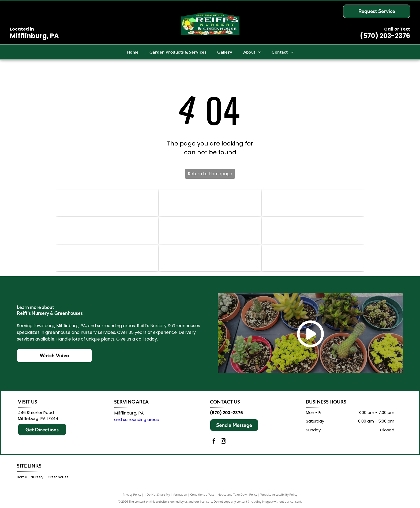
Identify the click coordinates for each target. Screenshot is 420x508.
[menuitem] (133, 52)
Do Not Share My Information (167, 494)
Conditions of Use (202, 494)
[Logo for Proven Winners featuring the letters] (107, 203)
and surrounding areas (136, 419)
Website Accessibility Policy (279, 494)
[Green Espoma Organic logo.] (210, 203)
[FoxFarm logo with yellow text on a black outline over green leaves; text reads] (313, 230)
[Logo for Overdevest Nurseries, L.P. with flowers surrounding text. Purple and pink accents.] (313, 258)
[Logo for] (313, 203)
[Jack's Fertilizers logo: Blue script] (210, 230)
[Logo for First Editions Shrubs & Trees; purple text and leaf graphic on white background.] (107, 230)
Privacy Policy (132, 494)
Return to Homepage (210, 174)
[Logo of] (210, 258)
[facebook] (214, 442)
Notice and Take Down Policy (238, 494)
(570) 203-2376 (385, 36)
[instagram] (223, 442)
